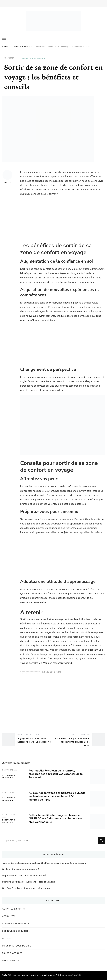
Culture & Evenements (16, 924)
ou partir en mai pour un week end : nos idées (25, 876)
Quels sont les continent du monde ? (21, 869)
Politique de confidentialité (69, 975)
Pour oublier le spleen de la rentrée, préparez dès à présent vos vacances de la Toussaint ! (56, 774)
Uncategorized (11, 961)
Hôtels (6, 938)
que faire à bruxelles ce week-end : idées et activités (28, 882)
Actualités (9, 916)
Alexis (7, 177)
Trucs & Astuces (12, 953)
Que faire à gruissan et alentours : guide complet (27, 888)
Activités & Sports (13, 909)
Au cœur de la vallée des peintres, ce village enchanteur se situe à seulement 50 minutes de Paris (57, 796)
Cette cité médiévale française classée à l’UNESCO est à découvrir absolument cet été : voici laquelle (55, 819)
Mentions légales (45, 975)
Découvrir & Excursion (34, 58)
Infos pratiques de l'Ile (17, 946)
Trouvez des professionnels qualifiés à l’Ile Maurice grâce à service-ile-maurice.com (44, 863)
